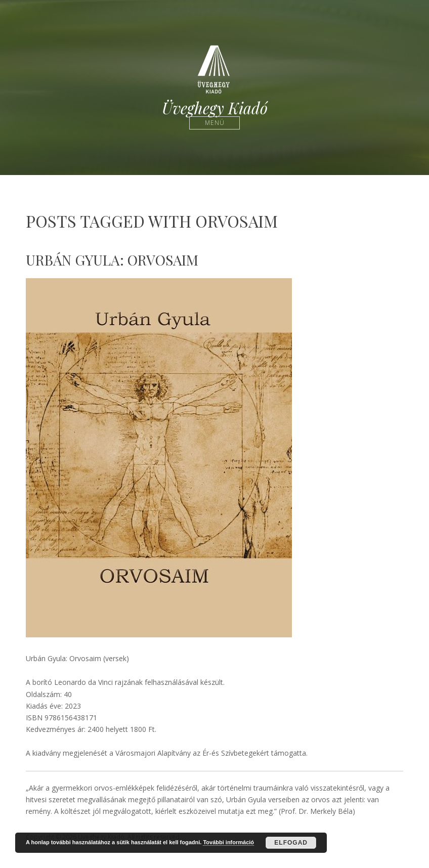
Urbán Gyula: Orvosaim (112, 260)
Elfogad (291, 843)
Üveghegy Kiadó (215, 108)
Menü (215, 123)
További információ (228, 842)
